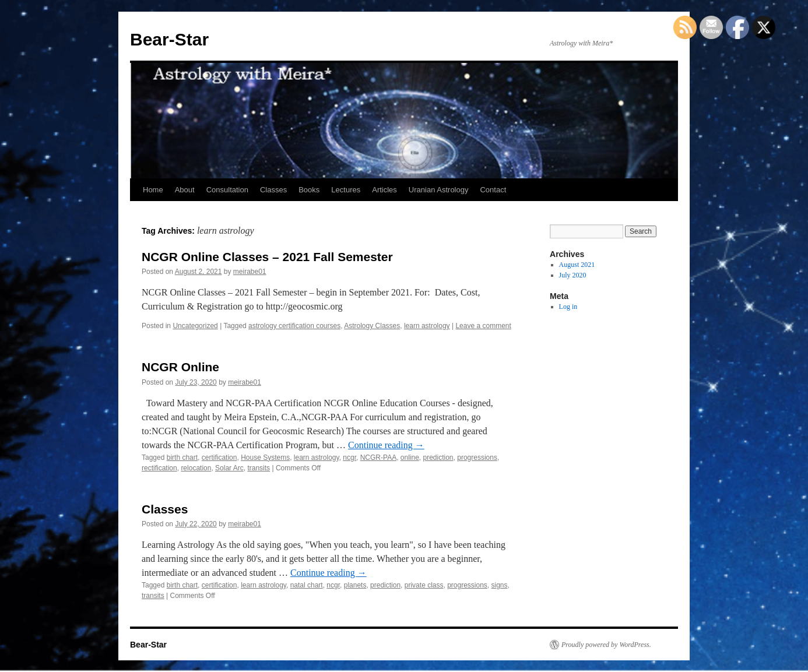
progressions (477, 458)
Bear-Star (169, 39)
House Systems (265, 458)
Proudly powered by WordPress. (606, 645)
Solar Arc (229, 468)
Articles (384, 190)
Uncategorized (195, 326)
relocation (196, 468)
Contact (493, 190)
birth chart (182, 458)
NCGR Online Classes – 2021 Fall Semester (267, 257)
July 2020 (573, 275)
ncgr (349, 458)
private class (424, 585)
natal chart (307, 585)
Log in (568, 307)
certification (219, 458)
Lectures (346, 190)
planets (355, 585)
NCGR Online (180, 367)
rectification (159, 468)
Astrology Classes (372, 326)
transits (259, 468)
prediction (438, 458)
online (410, 458)
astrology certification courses (294, 326)
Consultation (227, 190)
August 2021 (577, 265)
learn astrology (427, 326)
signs (500, 585)
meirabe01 (250, 272)
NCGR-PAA (378, 458)
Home (153, 190)
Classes (273, 190)
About (185, 190)
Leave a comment (483, 326)
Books (309, 190)
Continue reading (386, 445)
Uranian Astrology (439, 190)
